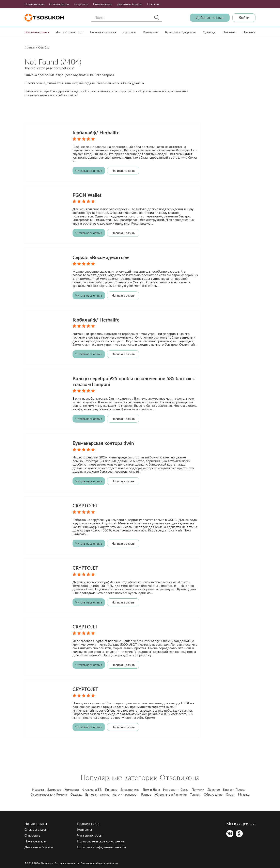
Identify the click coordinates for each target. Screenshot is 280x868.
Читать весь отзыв (89, 170)
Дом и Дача (151, 786)
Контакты (85, 826)
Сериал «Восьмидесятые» (102, 256)
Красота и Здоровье (180, 32)
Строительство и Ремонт (49, 791)
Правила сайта (88, 820)
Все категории (36, 32)
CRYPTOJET (86, 503)
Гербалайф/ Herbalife (97, 132)
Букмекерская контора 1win (105, 441)
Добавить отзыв (210, 18)
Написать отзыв (123, 170)
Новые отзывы (34, 4)
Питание (229, 32)
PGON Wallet (87, 194)
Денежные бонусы (130, 4)
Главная (30, 47)
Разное (146, 791)
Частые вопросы (90, 832)
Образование (213, 791)
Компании (150, 32)
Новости (153, 4)
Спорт (230, 791)
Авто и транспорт (70, 32)
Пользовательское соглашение (101, 837)
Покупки (249, 32)
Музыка (244, 791)
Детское (129, 32)
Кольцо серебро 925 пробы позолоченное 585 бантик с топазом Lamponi (127, 380)
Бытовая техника (103, 32)
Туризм (195, 791)
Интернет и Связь (176, 786)
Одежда (209, 32)
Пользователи (103, 4)
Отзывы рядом (59, 4)
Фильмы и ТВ (92, 786)
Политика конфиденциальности (102, 843)
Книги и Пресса (234, 786)
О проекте (81, 4)
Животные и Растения (171, 791)
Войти (244, 18)
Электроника (130, 786)
